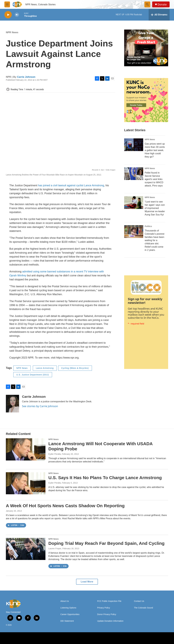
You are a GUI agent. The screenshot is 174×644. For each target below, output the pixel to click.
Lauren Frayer (55, 548)
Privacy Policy (104, 608)
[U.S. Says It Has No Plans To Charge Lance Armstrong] (26, 483)
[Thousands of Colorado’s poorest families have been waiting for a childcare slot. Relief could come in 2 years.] (134, 232)
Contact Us (139, 601)
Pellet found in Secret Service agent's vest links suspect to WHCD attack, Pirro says (154, 179)
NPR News (12, 32)
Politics (148, 226)
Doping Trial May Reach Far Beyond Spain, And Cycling (106, 543)
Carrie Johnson (26, 77)
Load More (87, 582)
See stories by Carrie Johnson (40, 406)
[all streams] (159, 15)
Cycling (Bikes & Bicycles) (75, 368)
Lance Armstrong (45, 368)
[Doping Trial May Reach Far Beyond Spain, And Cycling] (26, 549)
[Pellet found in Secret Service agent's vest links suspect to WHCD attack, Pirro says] (134, 174)
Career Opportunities (70, 614)
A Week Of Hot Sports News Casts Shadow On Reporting (65, 506)
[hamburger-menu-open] (7, 4)
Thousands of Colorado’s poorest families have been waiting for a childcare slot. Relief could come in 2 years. (155, 240)
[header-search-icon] (147, 4)
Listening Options (68, 608)
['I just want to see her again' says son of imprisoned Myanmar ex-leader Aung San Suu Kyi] (134, 203)
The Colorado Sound (143, 608)
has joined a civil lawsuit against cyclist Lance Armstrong (71, 185)
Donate (162, 4)
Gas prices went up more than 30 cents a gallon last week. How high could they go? (155, 150)
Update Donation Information (110, 621)
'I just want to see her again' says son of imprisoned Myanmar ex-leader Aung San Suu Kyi (155, 208)
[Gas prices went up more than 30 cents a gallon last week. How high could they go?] (134, 145)
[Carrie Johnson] (12, 404)
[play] (8, 15)
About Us (65, 601)
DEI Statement (67, 621)
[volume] (17, 15)
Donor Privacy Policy (107, 614)
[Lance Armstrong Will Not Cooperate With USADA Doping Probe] (26, 449)
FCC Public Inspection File (109, 601)
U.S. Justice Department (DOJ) (33, 375)
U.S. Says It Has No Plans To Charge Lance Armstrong (105, 478)
